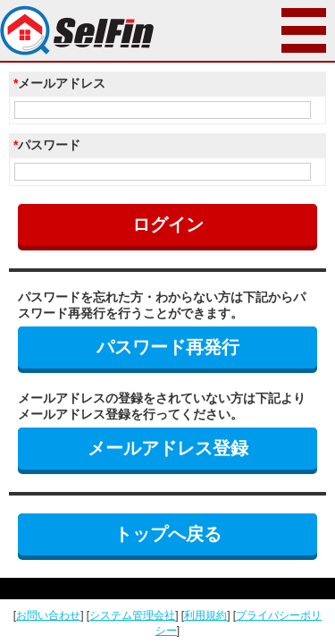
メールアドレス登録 (168, 448)
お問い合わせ (48, 615)
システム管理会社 (132, 615)
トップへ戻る (168, 534)
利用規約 (205, 615)
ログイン (168, 225)
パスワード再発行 (168, 347)
